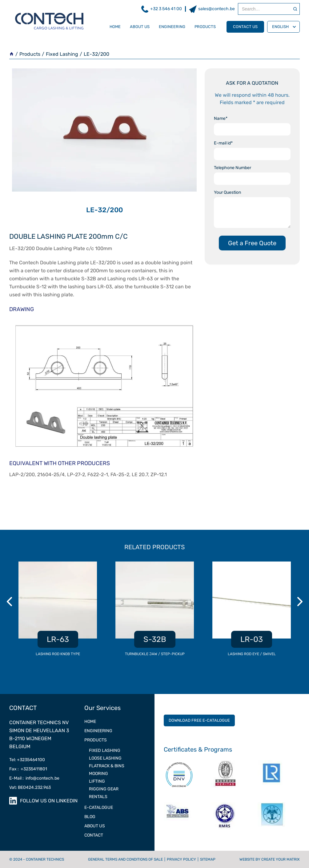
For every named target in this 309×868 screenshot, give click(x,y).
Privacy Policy (181, 859)
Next (301, 602)
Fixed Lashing (62, 54)
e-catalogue (99, 807)
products (205, 27)
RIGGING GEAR (104, 789)
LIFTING (97, 781)
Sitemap (208, 859)
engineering (172, 27)
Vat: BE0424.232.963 (30, 787)
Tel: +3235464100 (27, 760)
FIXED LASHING (105, 750)
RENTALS (98, 797)
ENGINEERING (98, 731)
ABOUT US (95, 826)
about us (140, 27)
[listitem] (58, 612)
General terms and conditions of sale (125, 859)
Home (115, 27)
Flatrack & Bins (107, 766)
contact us (245, 27)
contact (94, 835)
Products (30, 54)
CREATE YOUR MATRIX (281, 859)
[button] (283, 27)
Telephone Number (233, 168)
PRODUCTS (96, 740)
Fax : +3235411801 (28, 769)
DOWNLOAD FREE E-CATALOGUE (199, 720)
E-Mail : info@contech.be (34, 778)
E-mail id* (223, 143)
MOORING (98, 774)
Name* (221, 118)
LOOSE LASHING (105, 758)
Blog (90, 817)
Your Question (227, 192)
